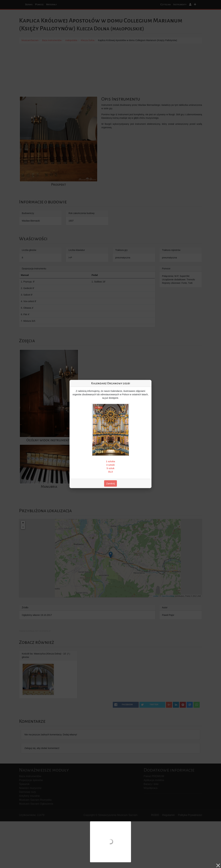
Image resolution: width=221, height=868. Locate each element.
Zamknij (111, 483)
